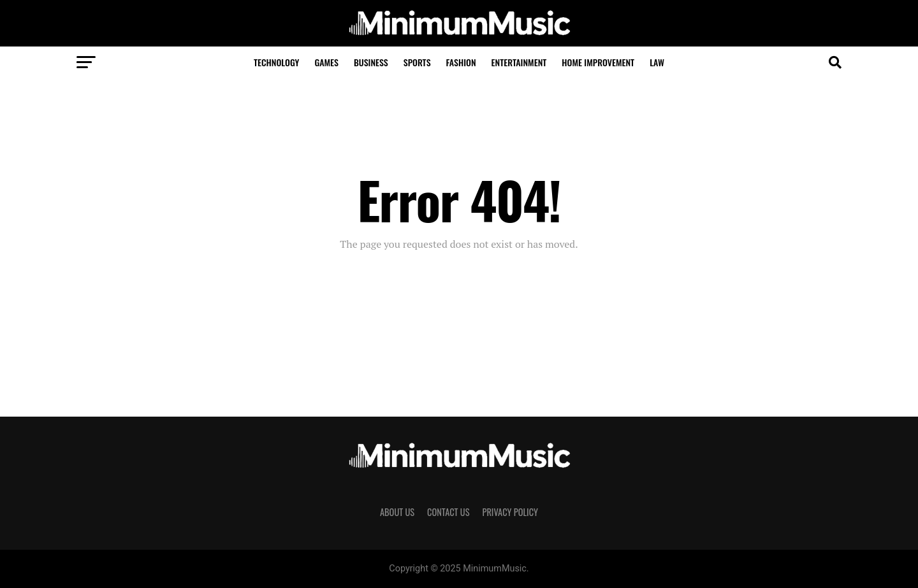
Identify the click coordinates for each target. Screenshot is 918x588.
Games (326, 62)
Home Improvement (598, 62)
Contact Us (448, 512)
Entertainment (519, 62)
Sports (417, 62)
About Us (397, 512)
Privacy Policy (510, 512)
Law (657, 62)
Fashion (461, 62)
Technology (276, 62)
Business (371, 62)
